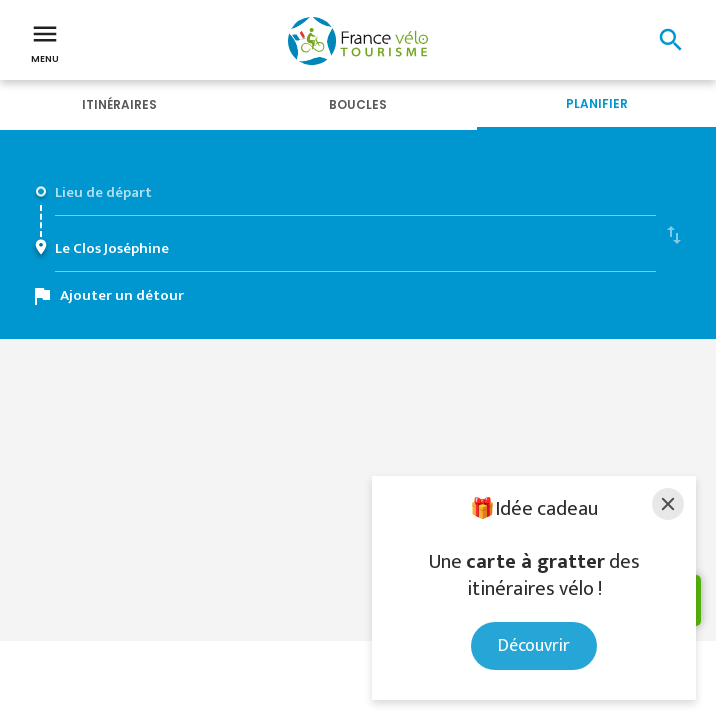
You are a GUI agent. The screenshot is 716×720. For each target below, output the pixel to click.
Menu (45, 42)
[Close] (668, 504)
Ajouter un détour (122, 295)
